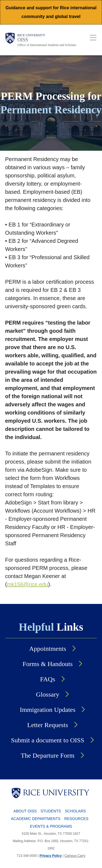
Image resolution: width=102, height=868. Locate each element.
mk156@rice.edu (27, 584)
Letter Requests (48, 725)
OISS (23, 40)
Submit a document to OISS (47, 740)
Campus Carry (75, 856)
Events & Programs (51, 826)
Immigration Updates (48, 710)
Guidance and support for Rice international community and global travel (51, 12)
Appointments (48, 649)
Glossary (47, 694)
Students (51, 811)
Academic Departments (36, 819)
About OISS (25, 811)
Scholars (75, 811)
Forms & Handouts (48, 664)
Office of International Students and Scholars (47, 45)
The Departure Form (47, 755)
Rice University (31, 35)
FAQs (48, 679)
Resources (76, 819)
